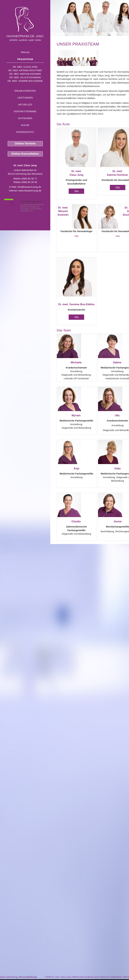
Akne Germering (9, 977)
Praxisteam (25, 59)
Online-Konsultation (25, 154)
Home (59, 34)
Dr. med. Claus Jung (25, 67)
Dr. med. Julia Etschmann (25, 77)
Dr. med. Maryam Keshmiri (25, 74)
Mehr (37, 211)
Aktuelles (25, 104)
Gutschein (25, 118)
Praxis (25, 52)
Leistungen (25, 98)
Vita (76, 191)
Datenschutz (25, 132)
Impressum (104, 977)
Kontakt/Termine (25, 111)
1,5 (12, 204)
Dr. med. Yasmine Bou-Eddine (25, 81)
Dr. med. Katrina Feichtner (25, 70)
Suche (25, 125)
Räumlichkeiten (25, 91)
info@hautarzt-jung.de (29, 187)
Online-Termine (25, 144)
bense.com (93, 977)
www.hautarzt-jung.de (30, 191)
